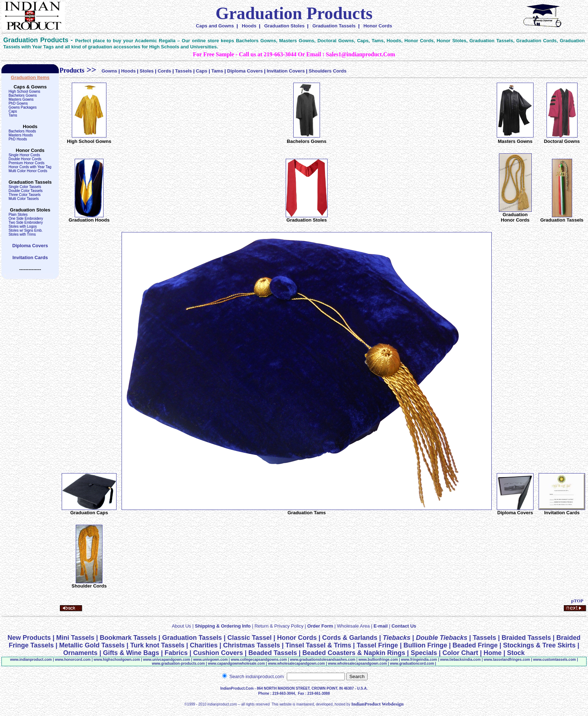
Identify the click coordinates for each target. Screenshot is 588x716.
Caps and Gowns (215, 26)
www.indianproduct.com (31, 660)
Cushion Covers (218, 653)
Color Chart (460, 653)
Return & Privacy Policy (279, 626)
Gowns (109, 71)
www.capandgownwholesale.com (236, 663)
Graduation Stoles (284, 26)
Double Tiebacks (442, 638)
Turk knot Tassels (157, 645)
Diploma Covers (30, 246)
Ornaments (80, 653)
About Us (181, 626)
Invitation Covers (286, 71)
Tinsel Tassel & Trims (318, 645)
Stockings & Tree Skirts (539, 645)
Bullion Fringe (425, 645)
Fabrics (176, 653)
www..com (73, 660)
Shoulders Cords (328, 71)
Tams (217, 71)
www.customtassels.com (555, 660)
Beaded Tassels (273, 653)
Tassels (183, 71)
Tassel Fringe (378, 645)
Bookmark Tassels (128, 638)
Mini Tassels (75, 638)
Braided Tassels (526, 638)
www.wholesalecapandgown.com (297, 663)
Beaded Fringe (475, 645)
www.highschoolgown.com (117, 660)
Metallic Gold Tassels (92, 645)
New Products (29, 638)
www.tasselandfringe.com (507, 660)
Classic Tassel (249, 638)
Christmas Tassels (251, 645)
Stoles (147, 71)
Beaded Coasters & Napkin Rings (355, 653)
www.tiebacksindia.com (460, 660)
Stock (516, 653)
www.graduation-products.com (178, 663)
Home (493, 653)
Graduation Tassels (334, 26)
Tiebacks (397, 638)
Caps (202, 71)
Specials (424, 653)
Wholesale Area (353, 626)
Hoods (249, 26)
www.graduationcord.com (412, 663)
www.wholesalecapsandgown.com (357, 663)
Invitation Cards (30, 257)
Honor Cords (378, 26)
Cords (164, 71)
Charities (204, 645)
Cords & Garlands (350, 638)
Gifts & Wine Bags (131, 653)
